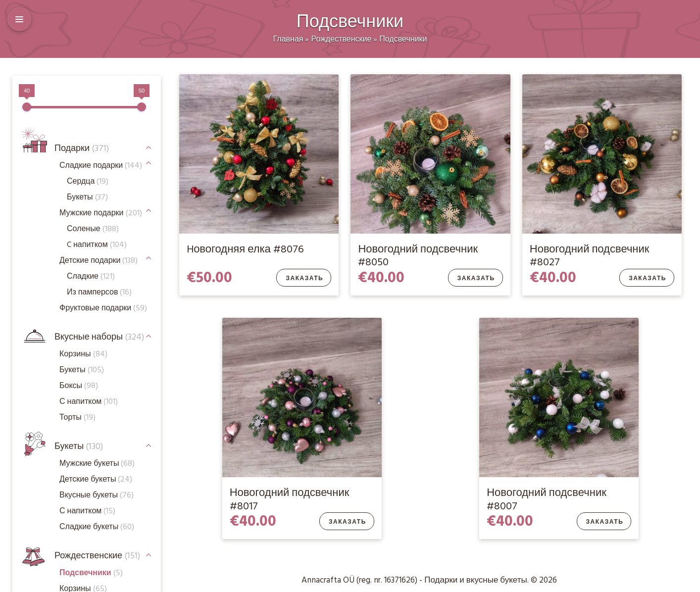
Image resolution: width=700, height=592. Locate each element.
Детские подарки (99, 261)
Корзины (83, 354)
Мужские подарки (101, 213)
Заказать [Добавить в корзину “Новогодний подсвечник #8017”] (348, 522)
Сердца (88, 182)
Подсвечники (403, 40)
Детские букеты (96, 480)
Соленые (93, 229)
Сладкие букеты (97, 527)
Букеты (79, 447)
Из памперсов (99, 293)
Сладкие (91, 277)
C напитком (97, 245)
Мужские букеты (97, 464)
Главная (288, 40)
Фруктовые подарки (103, 308)
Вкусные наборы (99, 337)
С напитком (87, 511)
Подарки (82, 149)
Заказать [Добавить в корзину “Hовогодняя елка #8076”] (304, 279)
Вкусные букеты (97, 495)
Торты (77, 418)
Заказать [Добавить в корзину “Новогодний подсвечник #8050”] (476, 279)
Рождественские (341, 40)
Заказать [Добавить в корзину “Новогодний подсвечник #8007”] (605, 522)
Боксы (79, 386)
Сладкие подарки (101, 166)
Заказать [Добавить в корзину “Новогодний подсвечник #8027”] (648, 279)
